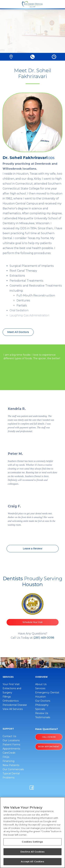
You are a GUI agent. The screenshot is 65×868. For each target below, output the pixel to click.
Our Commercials (13, 769)
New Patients (11, 765)
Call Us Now (49, 737)
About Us (41, 684)
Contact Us (9, 736)
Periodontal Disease (15, 705)
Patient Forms (11, 745)
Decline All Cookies (32, 852)
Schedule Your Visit (33, 622)
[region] (32, 833)
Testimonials (43, 717)
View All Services (13, 709)
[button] (11, 57)
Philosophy (42, 705)
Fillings (7, 697)
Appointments (11, 749)
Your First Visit (11, 684)
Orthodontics (11, 701)
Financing (8, 761)
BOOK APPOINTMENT (49, 747)
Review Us (42, 713)
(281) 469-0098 (44, 638)
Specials (40, 709)
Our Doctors (43, 701)
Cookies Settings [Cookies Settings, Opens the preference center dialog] (32, 842)
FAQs (6, 757)
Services (40, 688)
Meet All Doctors (18, 332)
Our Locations (11, 740)
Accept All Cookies (32, 861)
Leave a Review (33, 549)
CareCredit (9, 753)
